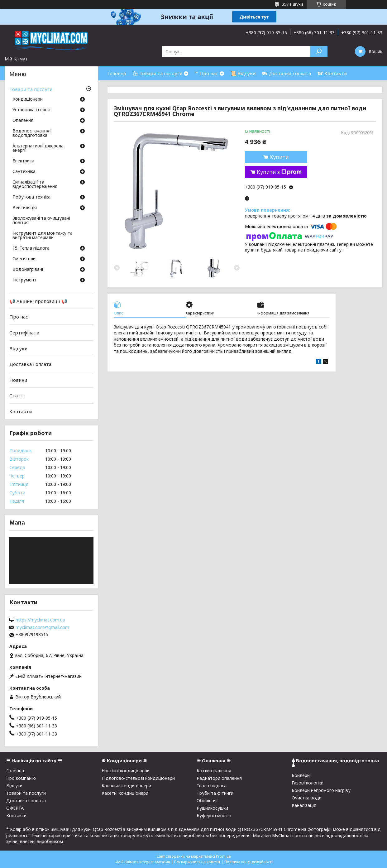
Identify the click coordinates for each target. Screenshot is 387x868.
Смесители (24, 259)
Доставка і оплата (30, 364)
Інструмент (24, 280)
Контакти (21, 411)
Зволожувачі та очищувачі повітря (41, 221)
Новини (18, 380)
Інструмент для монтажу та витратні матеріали (43, 236)
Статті (17, 396)
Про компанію (21, 778)
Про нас (19, 317)
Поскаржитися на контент (197, 862)
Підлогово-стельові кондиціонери (138, 778)
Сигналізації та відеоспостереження (35, 185)
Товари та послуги (31, 89)
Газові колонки (308, 783)
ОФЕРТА (15, 808)
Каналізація (304, 805)
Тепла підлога (212, 786)
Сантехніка (24, 172)
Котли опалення (214, 771)
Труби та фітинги (215, 793)
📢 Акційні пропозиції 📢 (38, 301)
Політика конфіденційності (248, 862)
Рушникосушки (212, 808)
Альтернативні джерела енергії (38, 148)
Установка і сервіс (32, 110)
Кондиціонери (28, 99)
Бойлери (301, 775)
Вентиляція (25, 208)
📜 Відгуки (243, 73)
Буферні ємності (214, 815)
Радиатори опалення (219, 778)
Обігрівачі (207, 801)
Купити (279, 157)
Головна (117, 73)
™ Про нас (206, 73)
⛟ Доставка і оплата (286, 73)
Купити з (279, 172)
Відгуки (18, 348)
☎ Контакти (332, 73)
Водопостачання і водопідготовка (32, 133)
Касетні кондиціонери (125, 793)
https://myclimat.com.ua (40, 620)
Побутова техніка (31, 197)
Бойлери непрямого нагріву (321, 790)
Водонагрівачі (28, 270)
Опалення (23, 121)
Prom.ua (223, 856)
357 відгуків (293, 4)
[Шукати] (319, 52)
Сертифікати (24, 333)
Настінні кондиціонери (126, 771)
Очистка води (307, 798)
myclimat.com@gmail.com (42, 627)
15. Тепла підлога (31, 248)
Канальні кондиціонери (126, 786)
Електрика (23, 161)
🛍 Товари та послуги (157, 73)
